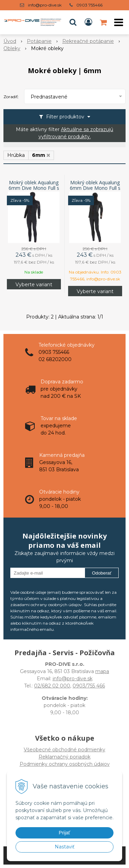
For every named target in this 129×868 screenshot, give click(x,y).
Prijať (64, 833)
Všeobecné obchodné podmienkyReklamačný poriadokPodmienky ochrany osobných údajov (65, 757)
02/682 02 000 (52, 686)
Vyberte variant (34, 285)
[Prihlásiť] (88, 22)
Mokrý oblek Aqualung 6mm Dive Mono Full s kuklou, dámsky (95, 188)
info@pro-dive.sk (45, 5)
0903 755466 (89, 5)
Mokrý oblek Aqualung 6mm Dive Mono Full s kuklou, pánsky (34, 188)
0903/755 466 (89, 686)
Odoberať (102, 573)
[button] (73, 22)
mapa (102, 671)
